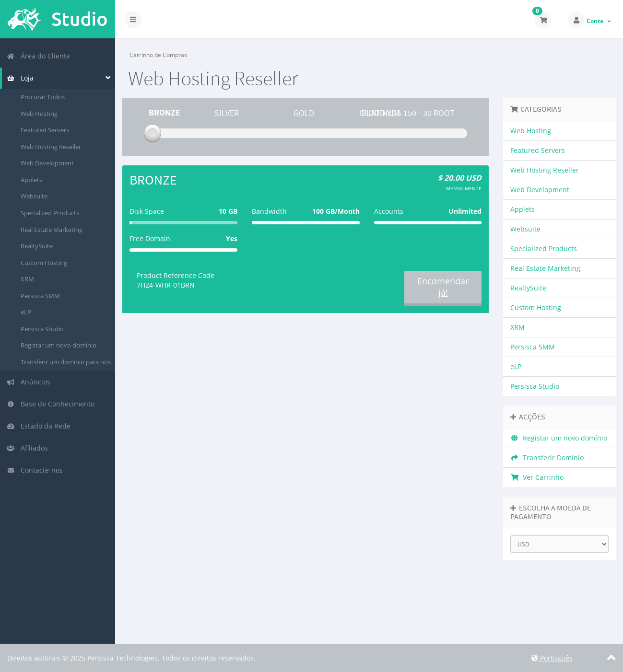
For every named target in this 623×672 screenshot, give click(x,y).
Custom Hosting (44, 263)
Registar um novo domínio (59, 345)
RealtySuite (37, 246)
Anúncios (29, 382)
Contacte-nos (35, 470)
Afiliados (27, 448)
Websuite (34, 196)
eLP (26, 312)
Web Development (47, 163)
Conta (599, 21)
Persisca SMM (40, 296)
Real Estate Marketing (52, 230)
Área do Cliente (38, 56)
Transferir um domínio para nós (66, 362)
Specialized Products (50, 213)
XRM (27, 279)
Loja (20, 78)
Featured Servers (45, 130)
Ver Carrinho (537, 477)
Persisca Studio (42, 329)
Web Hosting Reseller (51, 147)
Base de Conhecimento (51, 404)
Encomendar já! (443, 287)
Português (552, 658)
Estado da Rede (39, 426)
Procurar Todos (43, 97)
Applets (31, 180)
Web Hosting (39, 114)
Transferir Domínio (547, 458)
